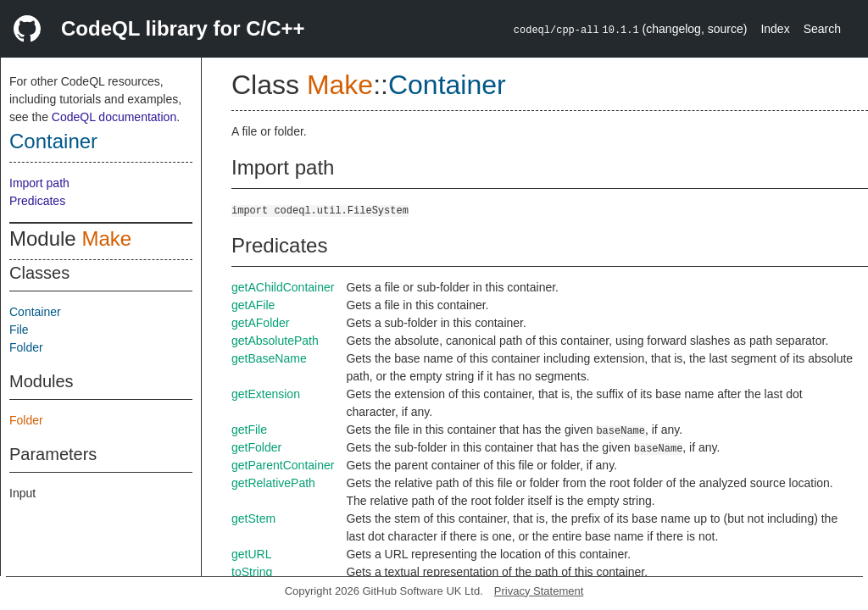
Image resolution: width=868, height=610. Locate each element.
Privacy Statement (539, 591)
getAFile (253, 305)
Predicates (37, 201)
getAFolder (260, 323)
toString (252, 572)
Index (775, 29)
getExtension (266, 394)
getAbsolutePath (275, 341)
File (19, 330)
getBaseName (269, 358)
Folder (26, 347)
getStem (253, 518)
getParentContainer (283, 465)
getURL (251, 554)
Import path (39, 183)
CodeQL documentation (114, 117)
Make (106, 238)
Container (53, 141)
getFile (249, 430)
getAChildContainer (283, 287)
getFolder (256, 447)
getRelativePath (273, 483)
